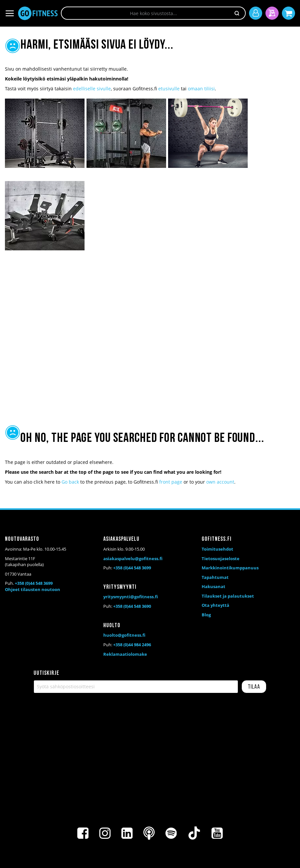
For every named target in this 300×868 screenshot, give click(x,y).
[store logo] (38, 13)
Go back (70, 482)
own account (220, 482)
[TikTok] (194, 833)
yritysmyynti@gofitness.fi (131, 597)
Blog (206, 615)
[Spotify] (171, 833)
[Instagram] (105, 833)
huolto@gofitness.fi (124, 635)
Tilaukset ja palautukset (228, 596)
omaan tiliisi (201, 89)
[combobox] (153, 13)
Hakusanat (213, 586)
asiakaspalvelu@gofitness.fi (133, 559)
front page (171, 482)
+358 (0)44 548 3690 (132, 606)
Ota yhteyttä (215, 605)
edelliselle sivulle (92, 89)
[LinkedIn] (127, 833)
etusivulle (169, 89)
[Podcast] (149, 833)
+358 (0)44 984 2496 (132, 645)
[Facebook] (83, 833)
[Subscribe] (254, 687)
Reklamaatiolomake (125, 654)
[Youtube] (217, 833)
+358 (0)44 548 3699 (34, 583)
